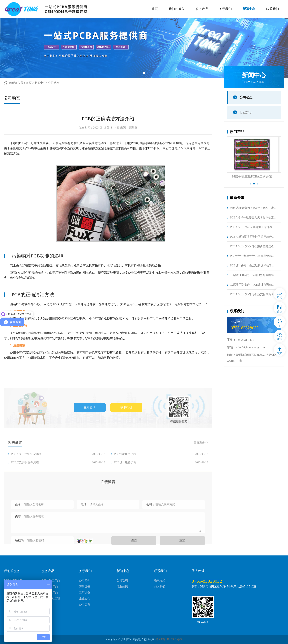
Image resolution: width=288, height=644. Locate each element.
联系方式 (160, 581)
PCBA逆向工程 (51, 599)
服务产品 (202, 9)
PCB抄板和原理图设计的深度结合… (252, 237)
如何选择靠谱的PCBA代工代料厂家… (253, 208)
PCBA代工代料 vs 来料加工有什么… (253, 227)
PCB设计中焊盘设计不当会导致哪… (252, 256)
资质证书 (85, 587)
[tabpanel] (144, 48)
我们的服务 (177, 9)
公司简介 (85, 581)
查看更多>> (201, 465)
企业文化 (85, 599)
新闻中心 (249, 9)
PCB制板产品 (50, 587)
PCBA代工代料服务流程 (58, 477)
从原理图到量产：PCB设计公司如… (252, 285)
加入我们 (160, 587)
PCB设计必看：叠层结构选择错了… (252, 266)
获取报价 (126, 433)
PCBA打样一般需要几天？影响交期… (253, 218)
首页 (155, 9)
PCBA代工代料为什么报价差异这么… (253, 246)
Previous (224, 161)
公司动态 (54, 83)
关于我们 (225, 9)
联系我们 (273, 9)
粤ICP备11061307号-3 (168, 639)
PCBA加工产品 (51, 581)
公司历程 (85, 605)
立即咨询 (90, 433)
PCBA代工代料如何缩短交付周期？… (253, 294)
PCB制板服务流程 (161, 477)
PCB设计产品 (50, 593)
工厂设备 (85, 593)
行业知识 (246, 112)
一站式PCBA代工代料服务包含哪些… (253, 275)
